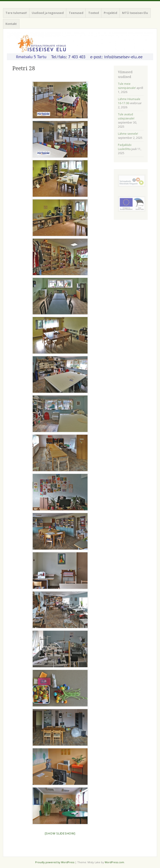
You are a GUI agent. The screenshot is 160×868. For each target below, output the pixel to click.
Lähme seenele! (128, 134)
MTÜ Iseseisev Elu (135, 13)
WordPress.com (114, 862)
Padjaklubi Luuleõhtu (125, 147)
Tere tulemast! (16, 13)
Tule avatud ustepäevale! (126, 116)
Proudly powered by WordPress (55, 862)
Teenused (76, 13)
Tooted (94, 13)
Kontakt (11, 24)
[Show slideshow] (60, 833)
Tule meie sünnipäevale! (127, 86)
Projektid (111, 13)
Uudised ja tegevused (48, 13)
